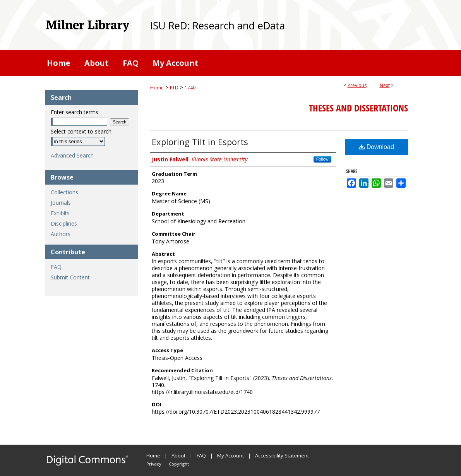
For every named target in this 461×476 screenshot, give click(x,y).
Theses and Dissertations (358, 108)
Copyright (179, 464)
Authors (61, 234)
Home (157, 88)
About (178, 455)
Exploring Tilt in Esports (200, 142)
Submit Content (70, 277)
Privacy (154, 464)
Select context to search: (82, 131)
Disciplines (64, 223)
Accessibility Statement (282, 455)
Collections (64, 192)
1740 (190, 88)
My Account (230, 455)
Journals (61, 203)
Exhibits (60, 213)
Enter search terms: (75, 112)
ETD (174, 88)
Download (376, 147)
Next (385, 85)
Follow (322, 159)
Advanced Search (72, 155)
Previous (357, 85)
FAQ (56, 267)
